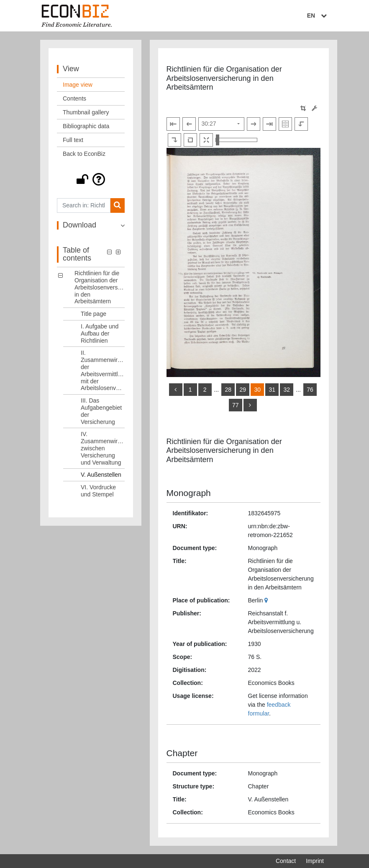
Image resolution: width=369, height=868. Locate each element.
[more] (250, 405)
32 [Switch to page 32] (287, 390)
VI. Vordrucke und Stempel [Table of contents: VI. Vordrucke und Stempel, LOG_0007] (98, 491)
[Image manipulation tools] (314, 108)
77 (236, 405)
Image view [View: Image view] (78, 85)
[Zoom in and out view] (236, 140)
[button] (91, 179)
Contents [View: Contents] (74, 98)
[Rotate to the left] (301, 124)
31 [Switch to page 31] (272, 390)
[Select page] (221, 124)
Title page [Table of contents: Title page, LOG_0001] (94, 314)
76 (310, 390)
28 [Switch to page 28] (228, 390)
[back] (176, 390)
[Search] (117, 205)
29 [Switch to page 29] (243, 390)
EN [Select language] (318, 15)
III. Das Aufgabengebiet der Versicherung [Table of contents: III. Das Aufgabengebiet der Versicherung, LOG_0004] (101, 411)
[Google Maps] (267, 600)
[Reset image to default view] (190, 140)
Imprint (315, 861)
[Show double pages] (285, 124)
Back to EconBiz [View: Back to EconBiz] (84, 154)
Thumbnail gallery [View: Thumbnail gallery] (86, 112)
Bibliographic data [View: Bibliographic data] (86, 126)
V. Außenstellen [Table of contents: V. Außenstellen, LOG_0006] (101, 475)
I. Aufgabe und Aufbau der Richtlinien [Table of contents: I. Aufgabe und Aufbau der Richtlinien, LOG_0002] (100, 333)
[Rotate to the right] (174, 140)
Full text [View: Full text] (73, 140)
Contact (286, 861)
